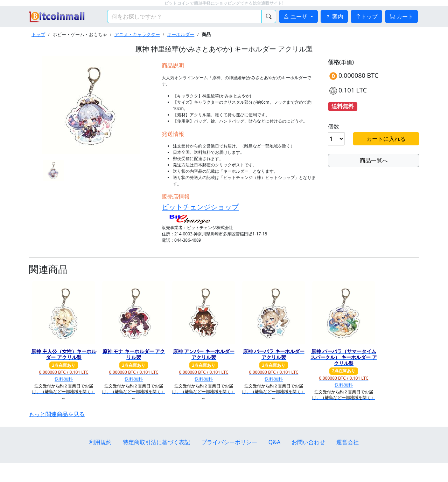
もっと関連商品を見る (57, 414)
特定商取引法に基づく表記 (156, 442)
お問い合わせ (308, 442)
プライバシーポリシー (229, 442)
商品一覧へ (374, 160)
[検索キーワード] (184, 16)
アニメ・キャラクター (137, 34)
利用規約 (100, 442)
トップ (366, 16)
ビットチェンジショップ (200, 207)
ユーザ (296, 16)
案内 (334, 16)
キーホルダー (181, 34)
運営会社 (348, 442)
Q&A (274, 442)
